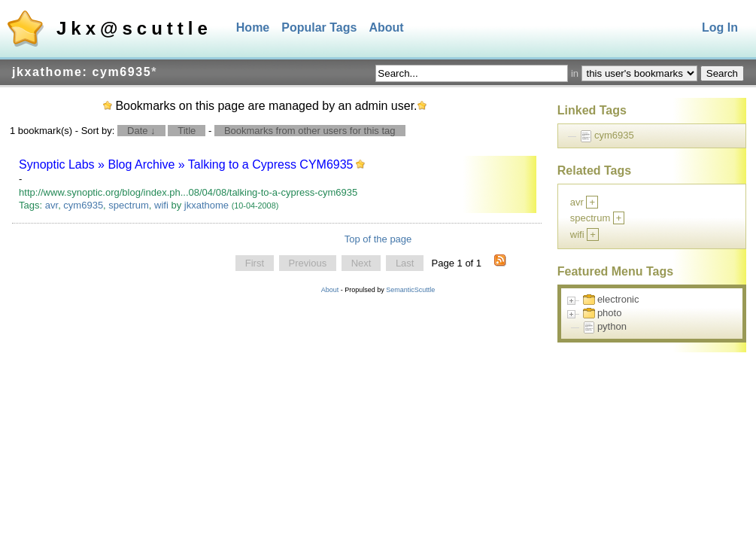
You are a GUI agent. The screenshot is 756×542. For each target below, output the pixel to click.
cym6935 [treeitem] (614, 135)
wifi (161, 205)
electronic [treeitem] (618, 299)
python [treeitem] (612, 326)
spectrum (128, 205)
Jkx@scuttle (134, 28)
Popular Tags (319, 27)
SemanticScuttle (410, 290)
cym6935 (83, 205)
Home (253, 27)
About (386, 27)
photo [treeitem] (610, 313)
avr (52, 205)
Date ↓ (141, 131)
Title (187, 131)
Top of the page (378, 239)
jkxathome (206, 205)
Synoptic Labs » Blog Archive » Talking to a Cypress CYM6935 (186, 164)
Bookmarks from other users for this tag (310, 131)
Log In (720, 27)
